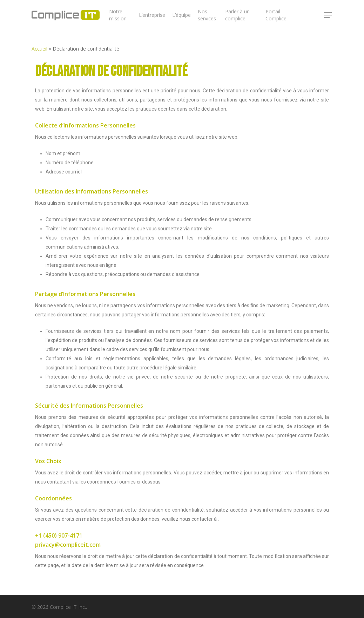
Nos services (207, 15)
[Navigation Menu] (328, 15)
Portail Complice (276, 15)
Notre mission (118, 15)
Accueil (39, 49)
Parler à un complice (237, 15)
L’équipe (181, 15)
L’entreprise (152, 15)
